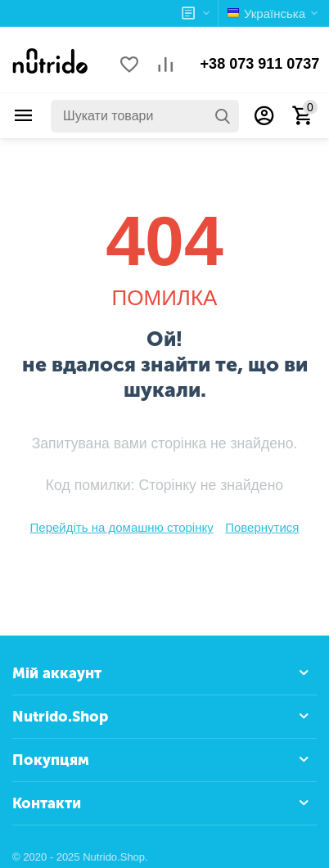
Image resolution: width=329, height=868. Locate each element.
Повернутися (262, 527)
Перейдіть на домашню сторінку (122, 527)
